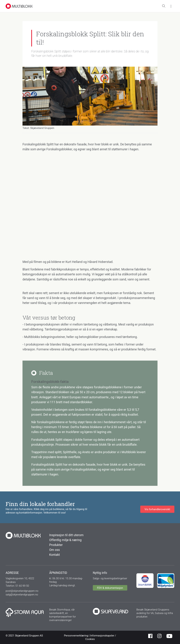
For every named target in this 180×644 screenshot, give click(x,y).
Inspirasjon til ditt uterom (66, 535)
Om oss (54, 550)
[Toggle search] (164, 6)
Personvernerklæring (76, 636)
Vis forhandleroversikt (157, 509)
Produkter (56, 545)
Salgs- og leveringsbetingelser (110, 578)
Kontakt (55, 555)
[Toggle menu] (171, 6)
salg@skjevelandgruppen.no (22, 595)
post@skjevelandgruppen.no (22, 591)
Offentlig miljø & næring (65, 540)
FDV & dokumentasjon (110, 588)
